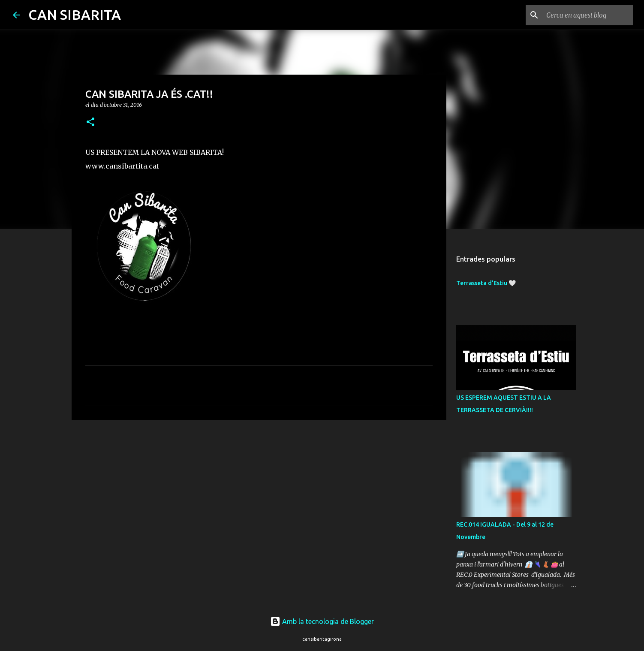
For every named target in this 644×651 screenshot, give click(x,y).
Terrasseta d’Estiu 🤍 (486, 283)
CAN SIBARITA (75, 15)
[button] (90, 122)
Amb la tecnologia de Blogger (322, 621)
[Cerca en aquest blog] (588, 15)
